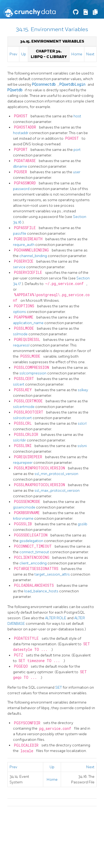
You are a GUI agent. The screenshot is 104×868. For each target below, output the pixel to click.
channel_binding (34, 256)
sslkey (83, 390)
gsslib (83, 524)
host (77, 116)
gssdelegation (32, 541)
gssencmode (25, 507)
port (77, 150)
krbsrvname (24, 518)
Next (90, 54)
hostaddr (21, 133)
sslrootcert (23, 418)
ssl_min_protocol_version (56, 474)
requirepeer (23, 463)
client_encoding (33, 563)
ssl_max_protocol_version (57, 491)
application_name (29, 323)
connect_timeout (35, 552)
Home (77, 54)
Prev (13, 54)
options (20, 312)
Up (24, 54)
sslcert (19, 384)
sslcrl (82, 423)
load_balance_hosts (42, 591)
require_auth (24, 245)
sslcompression (33, 373)
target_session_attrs (53, 574)
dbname (20, 166)
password (22, 189)
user (77, 172)
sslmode (21, 334)
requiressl (22, 345)
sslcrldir (20, 440)
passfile (20, 233)
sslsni (82, 446)
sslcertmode (24, 407)
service (20, 267)
